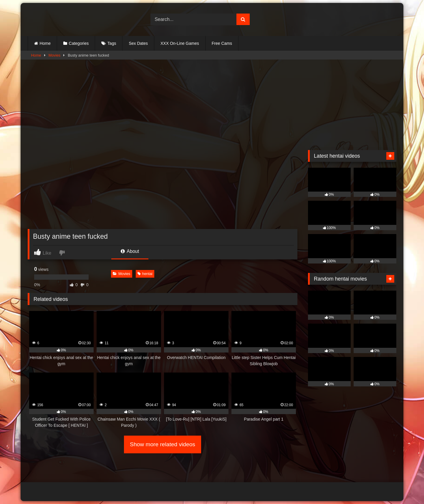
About (130, 251)
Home (45, 43)
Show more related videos (163, 444)
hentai (145, 274)
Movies (55, 55)
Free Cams (222, 43)
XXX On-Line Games (180, 43)
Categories (79, 43)
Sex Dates (138, 43)
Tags (112, 43)
